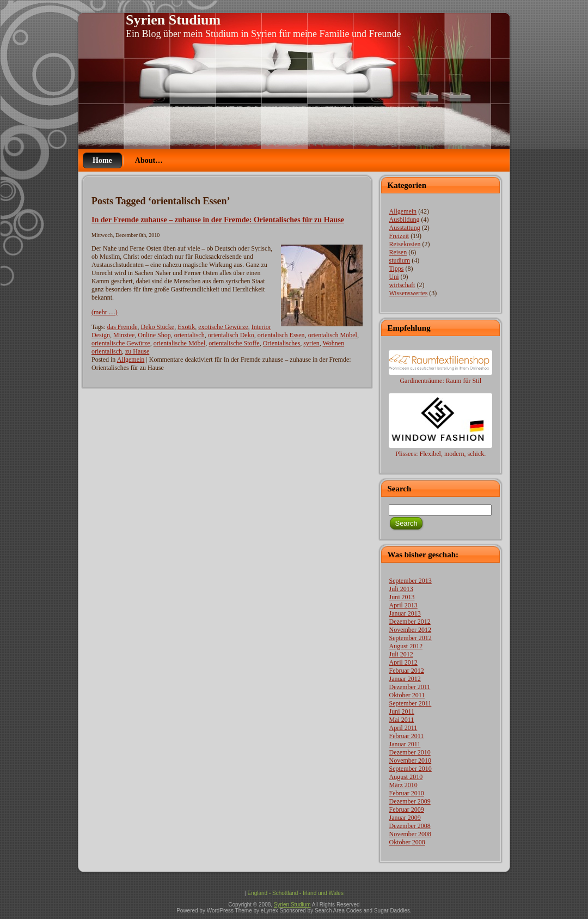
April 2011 (403, 728)
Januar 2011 (405, 744)
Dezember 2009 (409, 801)
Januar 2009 (405, 818)
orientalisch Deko (231, 335)
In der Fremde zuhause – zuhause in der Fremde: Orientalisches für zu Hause (218, 220)
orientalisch (189, 335)
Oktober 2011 (407, 695)
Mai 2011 (401, 720)
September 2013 (410, 581)
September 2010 (410, 769)
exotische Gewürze (223, 327)
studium (399, 260)
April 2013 (403, 605)
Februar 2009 (406, 810)
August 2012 (406, 646)
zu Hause (137, 351)
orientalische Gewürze (121, 343)
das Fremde (122, 327)
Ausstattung (404, 228)
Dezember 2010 (409, 752)
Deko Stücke (157, 327)
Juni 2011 (402, 711)
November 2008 (410, 834)
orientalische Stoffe (234, 343)
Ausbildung (404, 220)
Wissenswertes (408, 293)
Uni (394, 277)
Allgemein (131, 360)
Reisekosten (405, 244)
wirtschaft (402, 285)
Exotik (186, 327)
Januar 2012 (405, 679)
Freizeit (399, 236)
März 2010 (403, 785)
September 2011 (410, 703)
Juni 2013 (402, 597)
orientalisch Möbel (333, 335)
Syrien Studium (173, 20)
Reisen (398, 252)
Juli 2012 (401, 654)
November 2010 (410, 760)
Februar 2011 (406, 736)
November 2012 (410, 630)
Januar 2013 (405, 613)
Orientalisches (282, 343)
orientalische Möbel (180, 343)
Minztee (124, 335)
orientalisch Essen (281, 335)
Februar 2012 (406, 671)
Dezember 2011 (409, 687)
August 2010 (406, 777)
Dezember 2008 (409, 826)
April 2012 (403, 662)
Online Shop (154, 335)
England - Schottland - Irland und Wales (295, 893)
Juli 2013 (401, 589)
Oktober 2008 (407, 842)
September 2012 (410, 638)
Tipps (396, 269)
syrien (311, 343)
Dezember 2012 (409, 622)
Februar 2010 (406, 793)
